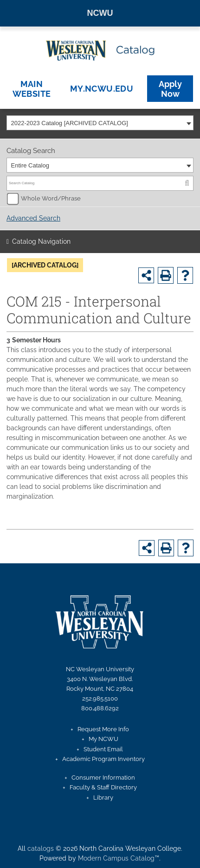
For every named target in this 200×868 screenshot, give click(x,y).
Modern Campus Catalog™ (119, 858)
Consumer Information (103, 778)
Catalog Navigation (41, 241)
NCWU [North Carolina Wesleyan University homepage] (100, 13)
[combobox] (100, 123)
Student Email (103, 749)
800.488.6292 (100, 708)
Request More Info (103, 729)
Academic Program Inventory (103, 759)
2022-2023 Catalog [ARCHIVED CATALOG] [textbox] (70, 123)
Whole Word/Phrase (51, 198)
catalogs (41, 848)
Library (103, 798)
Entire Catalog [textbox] (30, 165)
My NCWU (103, 739)
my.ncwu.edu (102, 89)
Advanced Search (33, 218)
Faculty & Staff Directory (103, 787)
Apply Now (170, 89)
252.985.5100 (100, 698)
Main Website (32, 89)
